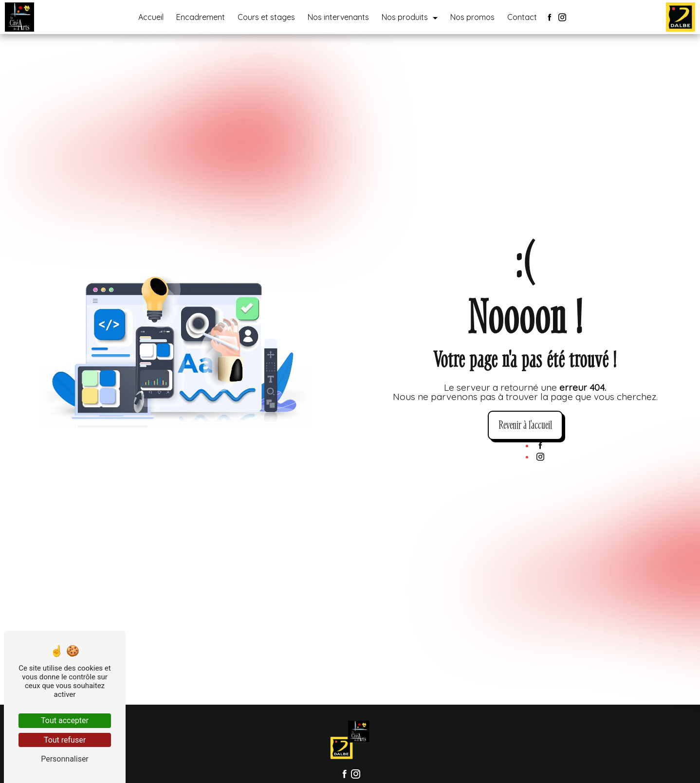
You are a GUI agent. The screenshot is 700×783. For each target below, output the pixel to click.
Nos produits (405, 17)
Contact (522, 17)
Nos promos (472, 17)
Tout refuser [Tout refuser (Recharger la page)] (65, 740)
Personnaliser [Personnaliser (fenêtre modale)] (65, 759)
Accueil (151, 17)
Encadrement (201, 17)
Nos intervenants (338, 17)
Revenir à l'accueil (525, 425)
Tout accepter (65, 720)
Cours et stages (266, 17)
